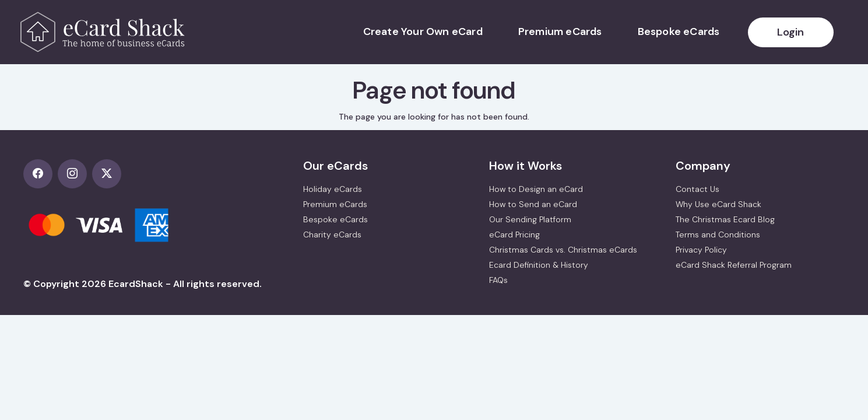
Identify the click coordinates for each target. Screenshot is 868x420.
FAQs (498, 280)
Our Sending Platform (530, 219)
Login (791, 32)
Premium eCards (560, 32)
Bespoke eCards (679, 32)
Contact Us (697, 189)
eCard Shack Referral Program (734, 265)
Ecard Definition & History (539, 265)
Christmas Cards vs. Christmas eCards (563, 250)
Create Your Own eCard (423, 32)
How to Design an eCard (536, 189)
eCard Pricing (514, 235)
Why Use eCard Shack (718, 204)
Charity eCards (332, 235)
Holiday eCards (333, 189)
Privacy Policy (701, 250)
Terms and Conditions (718, 235)
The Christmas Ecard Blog (725, 219)
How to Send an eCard (533, 204)
